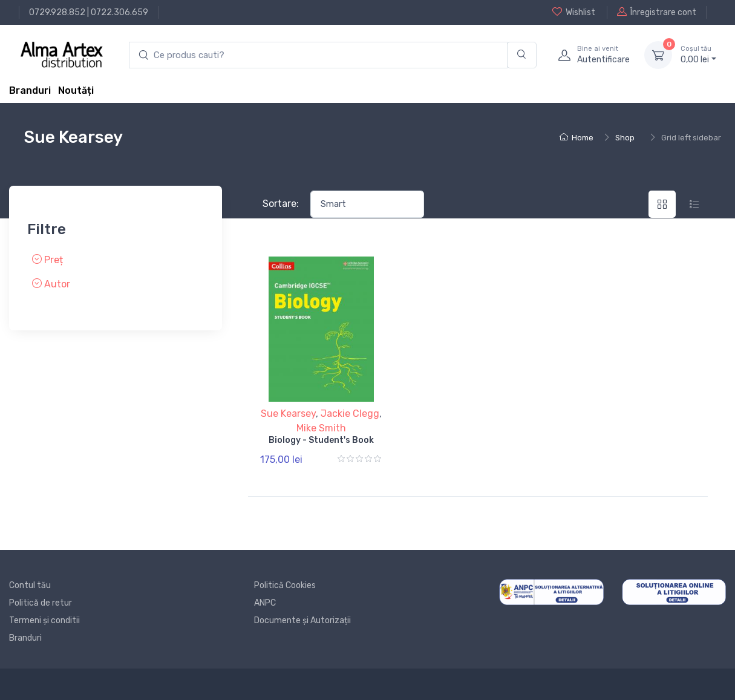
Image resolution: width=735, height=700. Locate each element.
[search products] (318, 55)
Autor (51, 284)
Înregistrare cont (657, 12)
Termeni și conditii (44, 620)
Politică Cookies (285, 585)
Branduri (30, 90)
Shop (625, 138)
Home (577, 138)
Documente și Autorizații (302, 620)
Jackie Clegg (350, 414)
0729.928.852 (57, 12)
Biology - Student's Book (321, 440)
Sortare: (281, 204)
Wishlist (574, 12)
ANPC (265, 603)
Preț (47, 260)
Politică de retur (41, 603)
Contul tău (30, 585)
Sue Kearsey (288, 414)
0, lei (698, 54)
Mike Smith (321, 428)
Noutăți (76, 90)
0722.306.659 (119, 12)
